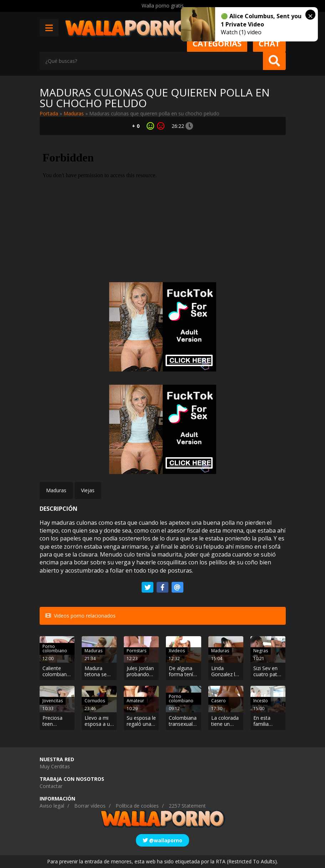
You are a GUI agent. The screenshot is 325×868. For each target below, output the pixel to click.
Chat (269, 43)
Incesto (261, 701)
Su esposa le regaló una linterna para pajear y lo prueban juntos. (141, 721)
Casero (219, 701)
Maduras (74, 113)
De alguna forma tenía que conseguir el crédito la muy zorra (183, 672)
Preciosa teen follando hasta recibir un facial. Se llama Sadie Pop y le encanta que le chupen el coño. (57, 721)
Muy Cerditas (55, 766)
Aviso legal (52, 806)
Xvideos (177, 651)
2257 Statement (187, 806)
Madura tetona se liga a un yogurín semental (96, 672)
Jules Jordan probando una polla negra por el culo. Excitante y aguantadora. (141, 672)
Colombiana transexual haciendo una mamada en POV (183, 721)
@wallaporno (162, 840)
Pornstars (136, 651)
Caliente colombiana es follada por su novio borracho (57, 672)
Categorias (217, 43)
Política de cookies (137, 806)
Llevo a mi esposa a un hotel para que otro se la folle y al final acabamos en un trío (99, 721)
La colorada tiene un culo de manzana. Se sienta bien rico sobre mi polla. (225, 721)
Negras (261, 651)
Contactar (51, 786)
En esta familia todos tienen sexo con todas (268, 721)
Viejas (88, 490)
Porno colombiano (55, 648)
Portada (49, 113)
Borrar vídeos (90, 806)
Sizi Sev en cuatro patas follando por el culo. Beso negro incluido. (268, 672)
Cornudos (95, 701)
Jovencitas (53, 701)
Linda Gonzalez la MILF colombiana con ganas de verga (225, 672)
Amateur (135, 701)
